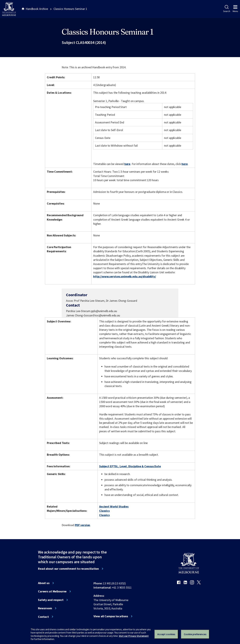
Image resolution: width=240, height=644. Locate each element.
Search (227, 9)
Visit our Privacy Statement (134, 636)
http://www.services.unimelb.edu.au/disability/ (125, 276)
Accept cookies (166, 634)
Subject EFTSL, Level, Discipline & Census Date (130, 466)
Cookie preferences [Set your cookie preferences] (195, 634)
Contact (43, 617)
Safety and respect (51, 600)
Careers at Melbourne (52, 591)
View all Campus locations (111, 616)
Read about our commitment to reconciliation (68, 569)
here (127, 164)
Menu (235, 9)
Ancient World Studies (114, 507)
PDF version (82, 525)
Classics (104, 511)
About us (44, 583)
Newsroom (45, 608)
